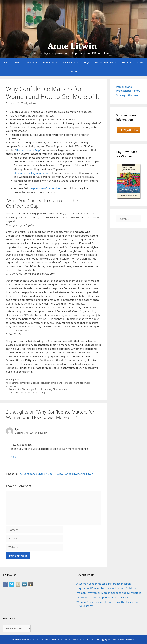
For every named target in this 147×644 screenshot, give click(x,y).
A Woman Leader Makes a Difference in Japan (104, 584)
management (72, 383)
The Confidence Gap (28, 150)
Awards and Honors (107, 62)
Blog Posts (15, 379)
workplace (11, 386)
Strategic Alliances (127, 95)
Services (33, 62)
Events (128, 62)
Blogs (87, 62)
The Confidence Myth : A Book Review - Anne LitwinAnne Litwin (56, 474)
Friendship (51, 383)
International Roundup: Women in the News (103, 597)
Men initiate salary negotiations (32, 173)
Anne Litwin (72, 46)
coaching (14, 383)
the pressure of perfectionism (46, 188)
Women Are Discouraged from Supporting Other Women (38, 389)
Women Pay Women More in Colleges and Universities (109, 593)
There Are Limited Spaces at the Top (27, 392)
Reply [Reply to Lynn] (13, 456)
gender (61, 383)
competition (26, 383)
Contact (73, 71)
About (18, 62)
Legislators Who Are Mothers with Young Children (106, 588)
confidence (39, 383)
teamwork (85, 383)
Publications (52, 62)
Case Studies (72, 62)
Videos (140, 62)
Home (6, 62)
